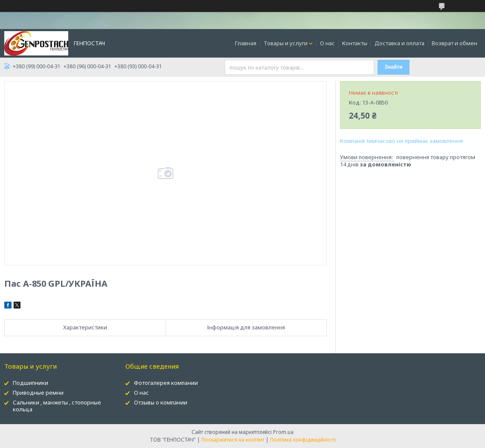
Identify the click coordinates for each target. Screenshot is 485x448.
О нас (327, 43)
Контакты (355, 43)
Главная (246, 43)
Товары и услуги (286, 43)
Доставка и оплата (399, 43)
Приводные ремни (38, 393)
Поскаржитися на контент (233, 440)
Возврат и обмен (455, 43)
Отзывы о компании (161, 402)
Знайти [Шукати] (394, 67)
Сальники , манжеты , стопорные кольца (57, 406)
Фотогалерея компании (166, 383)
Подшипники (30, 383)
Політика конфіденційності (303, 440)
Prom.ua (283, 432)
